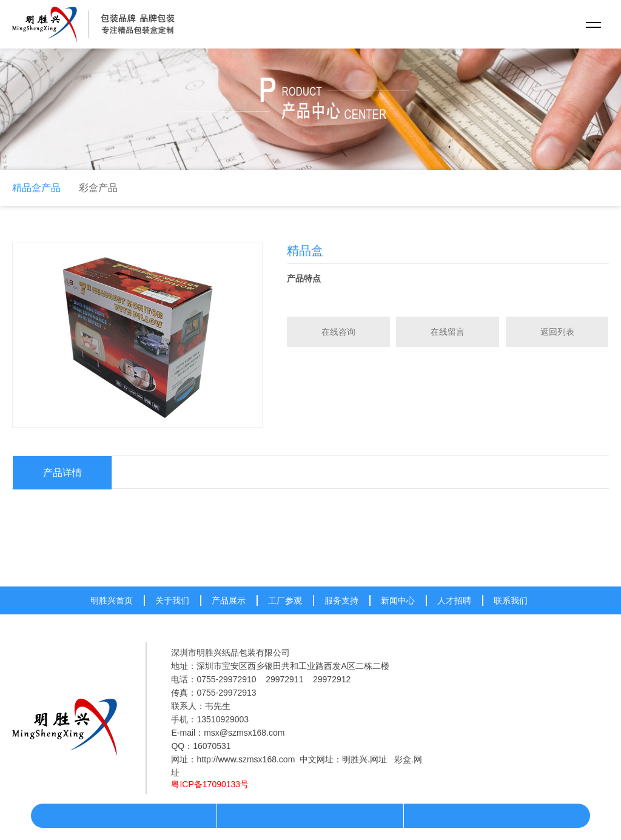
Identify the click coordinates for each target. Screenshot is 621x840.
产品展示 (229, 600)
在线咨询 (338, 332)
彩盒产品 (98, 188)
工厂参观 (285, 600)
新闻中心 (398, 600)
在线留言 (448, 332)
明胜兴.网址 (364, 759)
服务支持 (341, 600)
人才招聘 (454, 600)
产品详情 (62, 473)
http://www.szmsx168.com (246, 759)
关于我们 (172, 600)
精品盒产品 (36, 188)
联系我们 (511, 600)
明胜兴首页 (112, 600)
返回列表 (557, 332)
